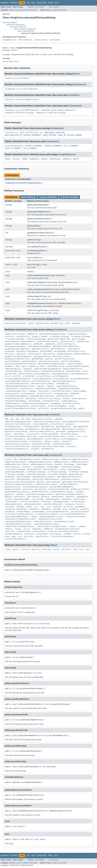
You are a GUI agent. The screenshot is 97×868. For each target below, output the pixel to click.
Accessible (55, 40)
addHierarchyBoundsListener (75, 459)
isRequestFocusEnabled (52, 371)
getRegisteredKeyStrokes (17, 359)
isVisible (10, 507)
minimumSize (19, 439)
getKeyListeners (13, 489)
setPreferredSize (71, 403)
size (20, 536)
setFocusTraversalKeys (49, 398)
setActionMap (79, 391)
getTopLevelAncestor (49, 361)
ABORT (8, 159)
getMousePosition (76, 431)
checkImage (69, 464)
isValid (80, 504)
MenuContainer (25, 40)
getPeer (20, 494)
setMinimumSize (12, 403)
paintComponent (42, 374)
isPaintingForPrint (72, 369)
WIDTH (76, 159)
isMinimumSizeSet (33, 504)
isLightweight (78, 502)
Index (51, 3)
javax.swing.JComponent (25, 29)
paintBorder (11, 374)
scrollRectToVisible (61, 391)
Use (28, 3)
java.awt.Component (15, 25)
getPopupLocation (42, 356)
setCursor (10, 531)
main (29, 265)
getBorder (39, 344)
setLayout (71, 446)
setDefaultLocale (65, 396)
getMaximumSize (65, 354)
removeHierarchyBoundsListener (20, 519)
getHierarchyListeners (47, 484)
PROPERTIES (55, 159)
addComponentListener (29, 459)
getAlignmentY (28, 341)
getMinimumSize (82, 354)
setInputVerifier (51, 401)
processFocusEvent (80, 512)
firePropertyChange (59, 336)
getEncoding (33, 226)
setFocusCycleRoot (62, 444)
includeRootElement (37, 247)
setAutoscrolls (44, 394)
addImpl (59, 419)
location (57, 507)
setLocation (42, 534)
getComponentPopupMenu (39, 346)
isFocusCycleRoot (50, 434)
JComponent (79, 84)
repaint (41, 386)
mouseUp (57, 509)
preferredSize (52, 439)
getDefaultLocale (40, 349)
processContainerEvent (16, 441)
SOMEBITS (67, 159)
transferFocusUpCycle (16, 539)
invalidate (19, 434)
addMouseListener (80, 462)
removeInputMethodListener (18, 521)
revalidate (43, 391)
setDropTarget (24, 531)
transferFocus (42, 536)
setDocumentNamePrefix (38, 282)
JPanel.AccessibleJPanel (17, 78)
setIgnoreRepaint (13, 534)
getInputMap (46, 351)
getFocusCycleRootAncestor (46, 479)
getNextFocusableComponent (18, 356)
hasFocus (70, 497)
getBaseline (83, 341)
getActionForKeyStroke (59, 339)
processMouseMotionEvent (17, 381)
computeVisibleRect (77, 334)
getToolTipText (12, 361)
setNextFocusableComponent (35, 403)
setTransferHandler (57, 406)
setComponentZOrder (41, 444)
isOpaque (27, 369)
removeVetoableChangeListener (20, 386)
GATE (17, 865)
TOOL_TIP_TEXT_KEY (29, 133)
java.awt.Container (18, 27)
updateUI (76, 323)
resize (18, 529)
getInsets (10, 354)
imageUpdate (82, 497)
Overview (5, 3)
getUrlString (34, 240)
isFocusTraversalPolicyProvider (21, 436)
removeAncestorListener (42, 384)
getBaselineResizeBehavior (18, 344)
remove (48, 441)
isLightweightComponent (77, 366)
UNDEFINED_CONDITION (54, 133)
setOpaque (55, 403)
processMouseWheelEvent (17, 516)
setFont (66, 398)
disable (35, 336)
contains (9, 336)
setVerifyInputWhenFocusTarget (20, 408)
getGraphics (74, 349)
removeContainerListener (17, 444)
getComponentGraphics (16, 346)
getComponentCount (14, 429)
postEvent (10, 512)
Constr (26, 10)
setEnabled (30, 398)
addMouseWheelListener (42, 464)
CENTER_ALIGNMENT (53, 146)
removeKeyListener (43, 521)
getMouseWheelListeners (62, 492)
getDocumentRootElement (39, 219)
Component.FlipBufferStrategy (51, 113)
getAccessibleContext (16, 323)
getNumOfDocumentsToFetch (40, 233)
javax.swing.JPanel (26, 31)
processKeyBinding (42, 379)
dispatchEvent (50, 469)
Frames (31, 7)
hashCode (46, 549)
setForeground (79, 398)
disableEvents (34, 469)
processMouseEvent (80, 379)
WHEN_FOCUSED (50, 135)
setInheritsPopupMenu (16, 401)
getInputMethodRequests (61, 487)
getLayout (61, 431)
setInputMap (34, 401)
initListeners (34, 258)
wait (75, 549)
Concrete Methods (69, 197)
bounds (58, 464)
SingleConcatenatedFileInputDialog (23, 183)
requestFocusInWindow (45, 388)
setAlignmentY (28, 394)
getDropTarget (24, 479)
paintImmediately (60, 374)
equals (16, 549)
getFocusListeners (70, 479)
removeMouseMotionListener (18, 524)
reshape (32, 391)
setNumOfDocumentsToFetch (40, 303)
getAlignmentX (12, 341)
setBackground (61, 394)
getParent (10, 494)
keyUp (29, 507)
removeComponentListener (51, 516)
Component (75, 106)
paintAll (85, 509)
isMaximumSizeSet (13, 504)
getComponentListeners (44, 477)
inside (8, 499)
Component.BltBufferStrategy (19, 113)
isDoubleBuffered (55, 366)
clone (8, 549)
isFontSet (46, 502)
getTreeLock (33, 497)
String (9, 205)
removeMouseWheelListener (46, 524)
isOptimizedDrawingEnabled (47, 369)
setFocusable (39, 531)
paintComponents (35, 439)
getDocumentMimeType (37, 205)
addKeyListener (61, 462)
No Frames (40, 7)
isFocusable (79, 499)
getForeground (53, 482)
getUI (31, 323)
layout (71, 436)
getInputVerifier (76, 351)
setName (67, 534)
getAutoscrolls (68, 341)
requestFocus (11, 388)
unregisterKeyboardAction (63, 408)
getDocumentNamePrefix (38, 212)
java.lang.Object (10, 22)
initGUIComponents (36, 251)
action (8, 459)
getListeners (35, 354)
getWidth (9, 366)
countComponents (41, 424)
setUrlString (34, 310)
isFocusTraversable (29, 502)
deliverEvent (57, 424)
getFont (41, 482)
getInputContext (13, 487)
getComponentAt (64, 426)
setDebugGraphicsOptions (42, 396)
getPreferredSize (61, 356)
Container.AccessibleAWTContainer (22, 100)
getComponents (32, 429)
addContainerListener (42, 419)
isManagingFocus (13, 369)
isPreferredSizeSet (53, 504)
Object (54, 545)
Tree (33, 3)
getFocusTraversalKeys (16, 431)
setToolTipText (38, 406)
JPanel (14, 50)
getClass (36, 549)
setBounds (36, 529)
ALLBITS (16, 159)
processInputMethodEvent (72, 514)
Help (56, 3)
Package (14, 3)
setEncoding (33, 296)
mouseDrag (10, 509)
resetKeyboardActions (16, 391)
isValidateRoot (73, 371)
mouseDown (80, 507)
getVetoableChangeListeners (52, 364)
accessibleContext (14, 146)
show (7, 536)
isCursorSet (37, 499)
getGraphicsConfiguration (75, 482)
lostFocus (68, 507)
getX (18, 366)
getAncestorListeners (48, 341)
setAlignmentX (12, 394)
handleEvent (58, 497)
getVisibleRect (75, 364)
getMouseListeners (80, 489)
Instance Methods (48, 197)
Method (34, 10)
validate (35, 449)
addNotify (32, 334)
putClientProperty (41, 381)
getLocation (49, 354)
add (7, 419)
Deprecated (42, 3)
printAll (17, 376)
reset (30, 271)
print (8, 376)
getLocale (28, 489)
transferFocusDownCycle (17, 449)
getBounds (50, 344)
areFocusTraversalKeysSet (18, 424)
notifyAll (66, 549)
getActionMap (78, 339)
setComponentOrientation (67, 529)
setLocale (29, 534)
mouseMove (46, 509)
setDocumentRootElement (39, 289)
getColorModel (24, 477)
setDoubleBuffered (14, 398)
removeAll (66, 441)
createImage (38, 467)
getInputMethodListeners (35, 487)
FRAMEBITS (34, 159)
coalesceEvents (12, 467)
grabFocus (33, 366)
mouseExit (34, 509)
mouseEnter (22, 509)
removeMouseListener (64, 521)
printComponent (60, 376)
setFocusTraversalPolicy (17, 446)
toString (28, 536)
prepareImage (23, 512)
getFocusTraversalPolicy (42, 431)
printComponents (69, 439)
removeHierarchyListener (50, 519)
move (65, 509)
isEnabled (66, 499)
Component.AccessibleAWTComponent (22, 110)
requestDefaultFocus (66, 386)
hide (42, 366)
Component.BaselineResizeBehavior (58, 110)
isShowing (69, 504)
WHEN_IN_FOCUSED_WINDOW (70, 135)
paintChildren (26, 374)
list (78, 436)
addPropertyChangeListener (18, 422)
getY (24, 366)
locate (8, 439)
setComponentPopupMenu (16, 396)
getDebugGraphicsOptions (17, 349)
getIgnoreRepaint (69, 484)
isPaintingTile (32, 371)
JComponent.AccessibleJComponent (21, 89)
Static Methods (28, 197)
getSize (49, 359)
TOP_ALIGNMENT (30, 148)
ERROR (25, 159)
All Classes (54, 7)
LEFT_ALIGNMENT (71, 146)
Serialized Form (10, 61)
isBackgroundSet (21, 499)
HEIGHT (44, 159)
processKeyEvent (61, 379)
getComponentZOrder (51, 429)
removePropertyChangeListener (20, 526)
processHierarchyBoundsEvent (19, 514)
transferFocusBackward (62, 536)
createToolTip (22, 336)
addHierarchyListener (16, 462)
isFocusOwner (11, 502)
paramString (57, 323)
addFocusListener (51, 459)
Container (74, 95)
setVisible (43, 408)
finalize (25, 549)
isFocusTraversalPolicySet (52, 436)
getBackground (76, 474)
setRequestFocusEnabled (17, 406)
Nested (12, 10)
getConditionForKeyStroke (66, 346)
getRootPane (37, 359)
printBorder (29, 376)
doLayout (70, 424)
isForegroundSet (61, 502)
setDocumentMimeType (37, 275)
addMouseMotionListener (17, 464)
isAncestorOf (33, 434)
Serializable (41, 40)
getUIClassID (42, 323)
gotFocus (45, 497)
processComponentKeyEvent (18, 379)
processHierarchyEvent (47, 514)
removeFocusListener (76, 516)
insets (8, 434)
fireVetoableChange (36, 339)
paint (85, 371)
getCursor (10, 479)
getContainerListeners (74, 429)
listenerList (11, 133)
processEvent (36, 441)
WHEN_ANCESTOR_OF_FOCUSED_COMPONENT (23, 135)
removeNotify (62, 384)
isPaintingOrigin (13, 371)
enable (44, 336)
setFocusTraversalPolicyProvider (48, 446)
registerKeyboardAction (63, 381)
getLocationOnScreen (59, 489)
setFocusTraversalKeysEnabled (62, 531)
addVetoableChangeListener (52, 334)
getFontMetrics (58, 349)
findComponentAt (13, 426)
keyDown (20, 507)
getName (80, 492)
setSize (77, 534)
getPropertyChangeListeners (40, 494)
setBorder (75, 394)
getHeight (10, 351)
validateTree (48, 449)
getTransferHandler (71, 361)
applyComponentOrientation (76, 422)
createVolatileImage (70, 467)
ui (41, 133)
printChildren (44, 376)
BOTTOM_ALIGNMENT (34, 146)
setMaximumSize (69, 401)
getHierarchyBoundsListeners (19, 484)
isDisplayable (52, 499)
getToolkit (20, 497)
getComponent (48, 426)
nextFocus (74, 509)
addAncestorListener (15, 334)
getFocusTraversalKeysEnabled (20, 482)
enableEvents (74, 469)
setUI (67, 323)
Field (19, 10)
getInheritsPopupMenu (27, 351)
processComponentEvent (58, 512)
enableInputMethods (15, 472)
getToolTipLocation (65, 359)
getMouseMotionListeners (17, 492)
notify (56, 549)
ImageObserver (9, 40)
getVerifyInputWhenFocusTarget (20, 364)
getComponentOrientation (69, 477)
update (82, 408)
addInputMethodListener (40, 462)
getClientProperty (66, 344)
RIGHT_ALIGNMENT (13, 148)
